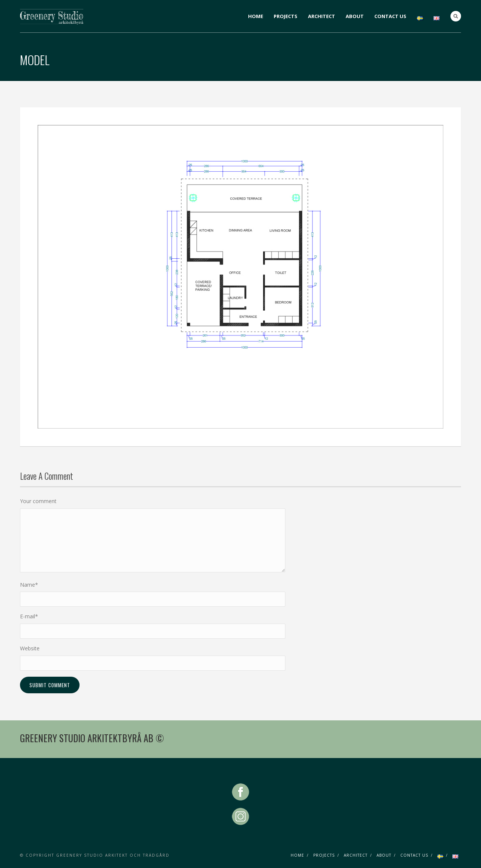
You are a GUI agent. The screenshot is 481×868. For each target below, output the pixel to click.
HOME (256, 16)
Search (456, 16)
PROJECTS (286, 16)
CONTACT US (390, 16)
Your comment (38, 501)
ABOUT (355, 16)
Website (30, 648)
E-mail (29, 616)
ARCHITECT (322, 16)
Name (29, 585)
